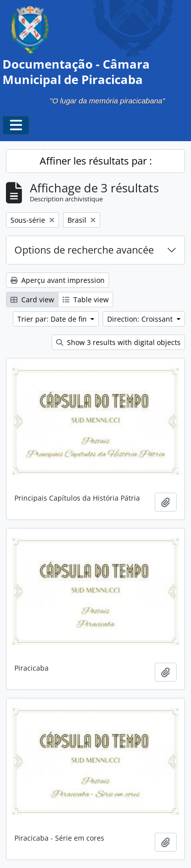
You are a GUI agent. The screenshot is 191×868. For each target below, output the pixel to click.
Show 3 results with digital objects (118, 342)
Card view (32, 300)
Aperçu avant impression (58, 280)
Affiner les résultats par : (96, 161)
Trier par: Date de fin (53, 319)
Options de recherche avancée (84, 250)
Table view (86, 300)
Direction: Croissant (141, 319)
